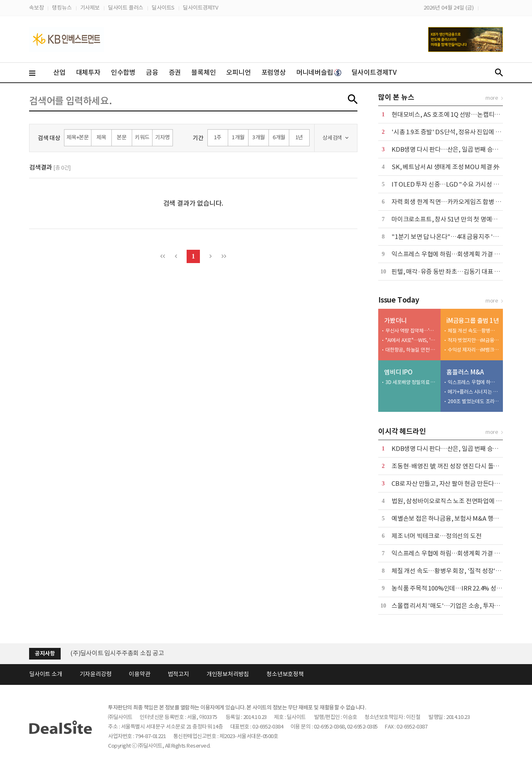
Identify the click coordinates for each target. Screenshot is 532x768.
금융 (152, 72)
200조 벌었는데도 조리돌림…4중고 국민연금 (473, 401)
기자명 (162, 137)
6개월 (279, 137)
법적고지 (179, 674)
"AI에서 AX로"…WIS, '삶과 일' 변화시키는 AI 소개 (411, 340)
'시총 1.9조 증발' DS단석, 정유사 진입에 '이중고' (454, 132)
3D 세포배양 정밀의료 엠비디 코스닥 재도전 (411, 382)
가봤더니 (395, 321)
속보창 (36, 8)
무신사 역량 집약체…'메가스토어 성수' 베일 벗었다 (411, 331)
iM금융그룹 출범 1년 (473, 321)
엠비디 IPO (398, 372)
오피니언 (238, 72)
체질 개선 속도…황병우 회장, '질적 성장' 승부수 (473, 331)
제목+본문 (78, 137)
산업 (59, 72)
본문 (122, 137)
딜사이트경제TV (200, 8)
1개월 (238, 137)
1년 (299, 137)
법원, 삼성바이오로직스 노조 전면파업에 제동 (449, 501)
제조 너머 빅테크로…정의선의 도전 (436, 536)
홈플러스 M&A (465, 372)
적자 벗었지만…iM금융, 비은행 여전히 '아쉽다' (473, 340)
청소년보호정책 (285, 674)
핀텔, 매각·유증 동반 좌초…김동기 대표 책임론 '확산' (460, 272)
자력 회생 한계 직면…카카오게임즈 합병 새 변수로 (456, 202)
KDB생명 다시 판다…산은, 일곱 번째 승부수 (448, 149)
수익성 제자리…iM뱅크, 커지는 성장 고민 (473, 350)
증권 (175, 72)
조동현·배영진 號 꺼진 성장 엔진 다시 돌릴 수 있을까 (458, 466)
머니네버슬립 (319, 72)
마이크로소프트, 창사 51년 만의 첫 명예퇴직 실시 (454, 219)
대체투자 (88, 72)
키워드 (142, 137)
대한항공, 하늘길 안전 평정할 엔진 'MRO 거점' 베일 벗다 (411, 350)
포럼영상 (274, 72)
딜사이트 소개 (46, 674)
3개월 (259, 137)
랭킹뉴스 (62, 8)
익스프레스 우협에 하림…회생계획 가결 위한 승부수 (458, 254)
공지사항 (45, 654)
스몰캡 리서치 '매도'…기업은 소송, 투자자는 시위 (455, 606)
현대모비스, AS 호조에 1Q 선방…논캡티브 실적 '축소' (461, 114)
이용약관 (139, 674)
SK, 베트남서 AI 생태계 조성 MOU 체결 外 (446, 167)
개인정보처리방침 (228, 674)
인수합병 (123, 72)
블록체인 (203, 72)
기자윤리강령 (96, 674)
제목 (101, 137)
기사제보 (90, 8)
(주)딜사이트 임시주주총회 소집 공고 (117, 653)
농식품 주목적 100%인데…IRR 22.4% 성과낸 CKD (456, 588)
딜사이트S (163, 8)
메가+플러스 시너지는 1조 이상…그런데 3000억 (473, 392)
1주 (218, 137)
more (492, 98)
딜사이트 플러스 (126, 8)
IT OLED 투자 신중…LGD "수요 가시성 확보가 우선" (459, 184)
